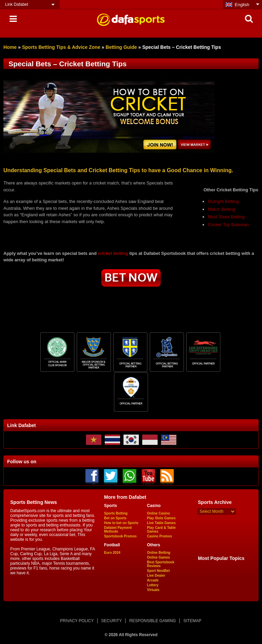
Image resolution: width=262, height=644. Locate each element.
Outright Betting (223, 201)
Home (10, 47)
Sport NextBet (158, 571)
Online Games (158, 557)
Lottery (153, 585)
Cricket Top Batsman (228, 225)
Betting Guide (121, 47)
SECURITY (112, 621)
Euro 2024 (112, 553)
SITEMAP (192, 621)
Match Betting (221, 209)
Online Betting (159, 553)
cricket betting (113, 253)
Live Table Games (161, 523)
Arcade (153, 580)
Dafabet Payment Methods (118, 530)
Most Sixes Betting (226, 217)
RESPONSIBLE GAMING (153, 621)
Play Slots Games (161, 518)
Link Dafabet (17, 4)
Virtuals (153, 590)
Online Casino (158, 513)
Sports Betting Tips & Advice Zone (61, 47)
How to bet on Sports (121, 523)
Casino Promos (159, 536)
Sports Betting (116, 513)
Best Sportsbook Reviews (161, 564)
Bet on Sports (115, 518)
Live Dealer (156, 576)
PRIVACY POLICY (77, 621)
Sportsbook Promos (120, 536)
